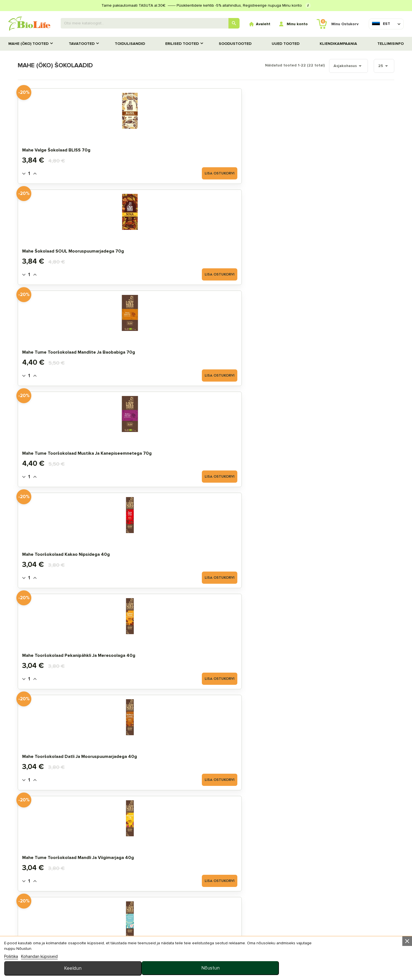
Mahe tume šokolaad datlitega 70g (246, 550)
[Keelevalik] (381, 24)
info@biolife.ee (336, 906)
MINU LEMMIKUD (127, 910)
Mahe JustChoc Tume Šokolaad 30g (340, 552)
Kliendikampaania (338, 44)
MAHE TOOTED (44, 892)
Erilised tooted (182, 44)
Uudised (206, 918)
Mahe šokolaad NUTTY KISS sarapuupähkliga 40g (243, 348)
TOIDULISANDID (130, 44)
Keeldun (286, 964)
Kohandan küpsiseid (39, 973)
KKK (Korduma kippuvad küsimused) (235, 910)
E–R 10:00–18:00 (336, 915)
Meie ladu (208, 892)
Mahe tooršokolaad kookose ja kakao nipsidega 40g (68, 348)
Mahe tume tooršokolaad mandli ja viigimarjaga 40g (340, 246)
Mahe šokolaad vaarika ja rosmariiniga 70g (240, 449)
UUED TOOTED (286, 44)
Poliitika (11, 973)
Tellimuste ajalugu (132, 901)
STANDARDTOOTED (48, 901)
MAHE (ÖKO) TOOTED (28, 44)
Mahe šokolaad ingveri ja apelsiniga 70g (61, 550)
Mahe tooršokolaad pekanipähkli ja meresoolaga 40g (161, 246)
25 (372, 66)
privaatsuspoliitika (219, 936)
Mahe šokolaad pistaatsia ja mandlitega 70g (154, 550)
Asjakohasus (335, 66)
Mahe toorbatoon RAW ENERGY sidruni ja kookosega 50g (68, 651)
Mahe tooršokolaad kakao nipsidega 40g (62, 246)
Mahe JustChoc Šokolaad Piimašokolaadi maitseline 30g (156, 449)
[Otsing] (150, 23)
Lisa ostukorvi (91, 173)
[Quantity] (41, 173)
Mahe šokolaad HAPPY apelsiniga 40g (70, 449)
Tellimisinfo (391, 44)
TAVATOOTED (82, 44)
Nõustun (368, 964)
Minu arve (121, 892)
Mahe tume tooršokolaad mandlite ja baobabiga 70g (250, 145)
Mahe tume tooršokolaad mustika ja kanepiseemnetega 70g (339, 145)
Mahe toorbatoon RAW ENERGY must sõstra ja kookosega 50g (157, 651)
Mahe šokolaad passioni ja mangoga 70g (331, 449)
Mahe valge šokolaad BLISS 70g (68, 148)
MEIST (204, 927)
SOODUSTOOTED (235, 44)
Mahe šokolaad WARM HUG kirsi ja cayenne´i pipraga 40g (160, 348)
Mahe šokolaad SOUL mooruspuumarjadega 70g (152, 145)
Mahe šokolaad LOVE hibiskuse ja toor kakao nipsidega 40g (339, 348)
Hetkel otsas (360, 577)
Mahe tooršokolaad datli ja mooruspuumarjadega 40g (242, 246)
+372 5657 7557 (368, 915)
